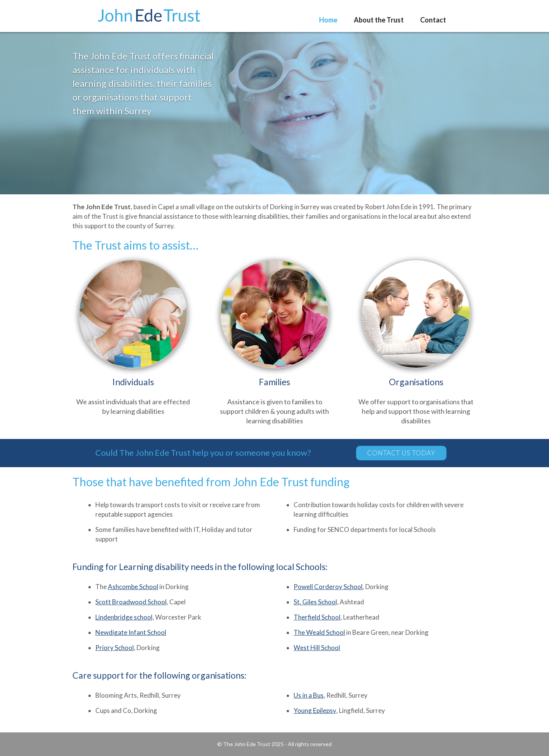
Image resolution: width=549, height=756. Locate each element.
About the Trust (379, 20)
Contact (433, 20)
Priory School (115, 648)
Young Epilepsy (315, 710)
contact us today (401, 453)
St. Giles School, (316, 602)
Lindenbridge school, (125, 617)
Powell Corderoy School (328, 587)
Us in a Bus (309, 695)
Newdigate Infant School (131, 632)
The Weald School (319, 632)
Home (328, 20)
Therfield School (317, 617)
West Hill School (317, 648)
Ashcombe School (133, 587)
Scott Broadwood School (131, 602)
